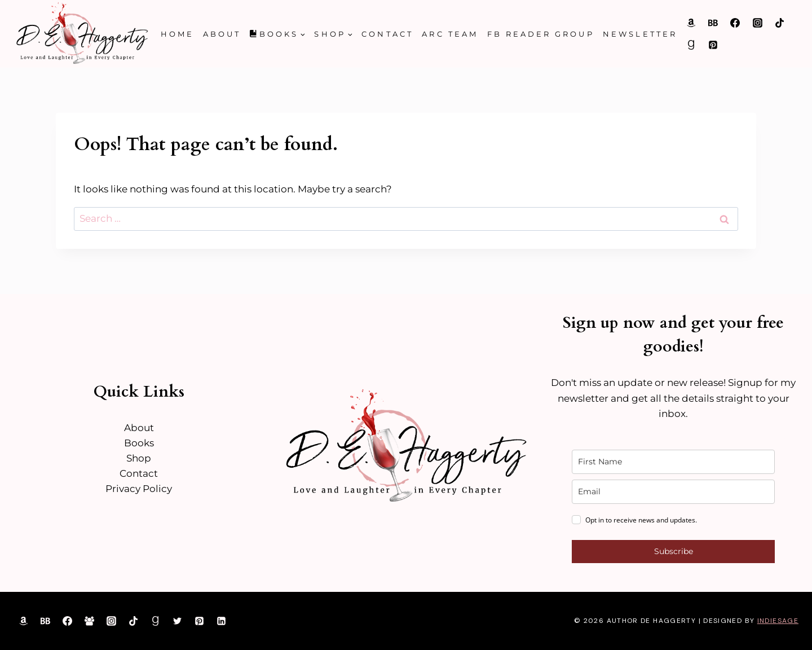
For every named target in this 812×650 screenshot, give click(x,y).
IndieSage (778, 621)
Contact (387, 34)
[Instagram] (757, 23)
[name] (673, 462)
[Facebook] (735, 23)
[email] (673, 492)
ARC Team (450, 34)
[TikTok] (779, 23)
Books (139, 443)
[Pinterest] (713, 45)
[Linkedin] (222, 621)
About (222, 34)
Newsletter (640, 34)
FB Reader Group (541, 34)
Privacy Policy (139, 489)
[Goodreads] (691, 45)
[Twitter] (178, 621)
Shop (139, 458)
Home (177, 34)
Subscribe (674, 551)
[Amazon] (691, 23)
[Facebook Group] (89, 621)
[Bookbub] (713, 23)
